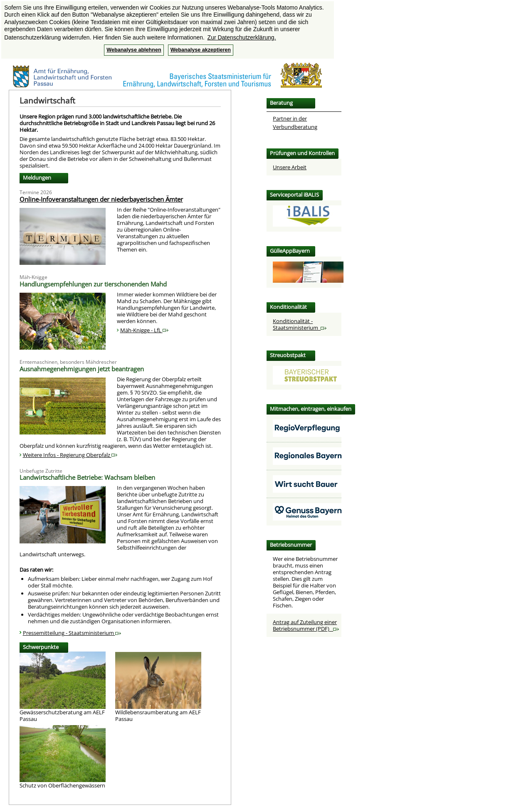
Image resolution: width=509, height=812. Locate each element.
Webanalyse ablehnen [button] (134, 50)
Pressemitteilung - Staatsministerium (72, 633)
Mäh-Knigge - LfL (144, 330)
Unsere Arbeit (290, 167)
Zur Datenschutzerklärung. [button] (242, 37)
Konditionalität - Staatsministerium (300, 324)
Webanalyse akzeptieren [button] (201, 50)
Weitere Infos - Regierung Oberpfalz (70, 455)
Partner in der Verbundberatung (295, 123)
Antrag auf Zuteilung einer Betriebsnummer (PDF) (306, 625)
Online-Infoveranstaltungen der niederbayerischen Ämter (101, 199)
